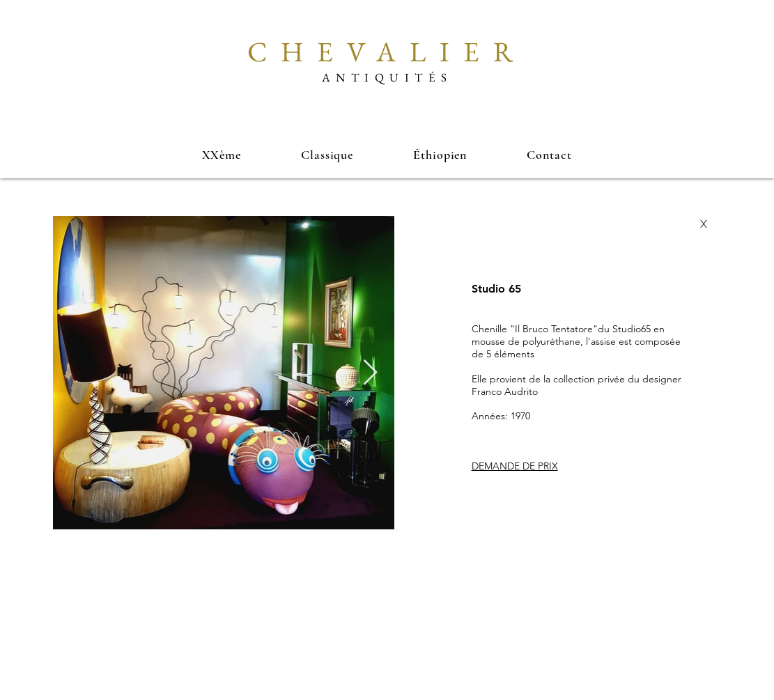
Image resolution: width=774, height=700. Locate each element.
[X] (704, 224)
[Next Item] (370, 373)
